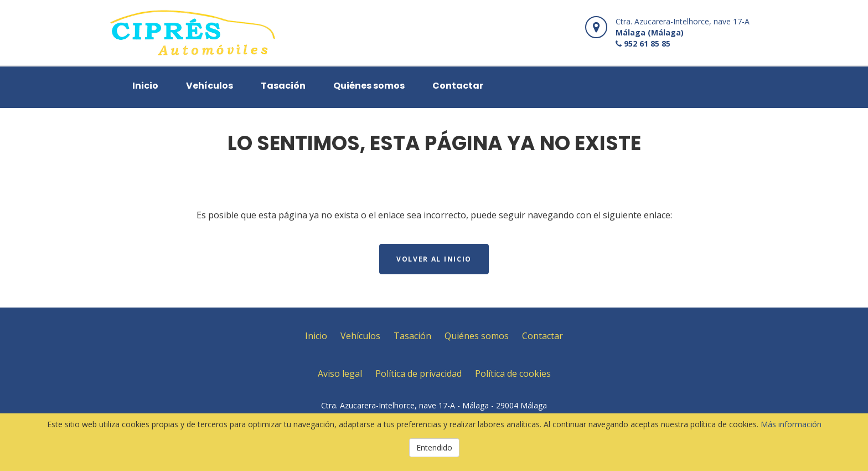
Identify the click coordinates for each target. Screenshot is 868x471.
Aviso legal (340, 373)
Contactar (458, 86)
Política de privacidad (418, 373)
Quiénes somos (369, 86)
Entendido (434, 447)
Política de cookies (513, 373)
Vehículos (210, 86)
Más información (791, 424)
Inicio (145, 86)
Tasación (283, 86)
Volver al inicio (434, 259)
